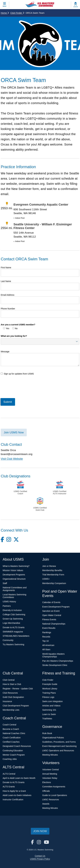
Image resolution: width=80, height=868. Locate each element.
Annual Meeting (50, 774)
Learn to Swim (49, 714)
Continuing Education (13, 751)
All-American (48, 645)
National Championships (54, 624)
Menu (5, 6)
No (15, 328)
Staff (5, 583)
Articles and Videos (51, 706)
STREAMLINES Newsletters (16, 636)
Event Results (49, 628)
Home (5, 13)
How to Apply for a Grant (14, 791)
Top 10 (46, 641)
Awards (46, 804)
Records (46, 637)
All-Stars (46, 649)
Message (5, 352)
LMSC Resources (51, 800)
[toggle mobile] (5, 5)
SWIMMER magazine (13, 632)
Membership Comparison (54, 583)
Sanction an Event (51, 611)
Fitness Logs (48, 697)
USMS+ (46, 579)
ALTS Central (9, 774)
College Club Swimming (14, 614)
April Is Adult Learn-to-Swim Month (19, 778)
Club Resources (10, 693)
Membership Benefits (52, 570)
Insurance (7, 701)
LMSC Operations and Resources (58, 751)
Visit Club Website (12, 459)
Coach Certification (12, 738)
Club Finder (17, 13)
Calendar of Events (51, 602)
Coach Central (10, 725)
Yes (6, 328)
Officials (46, 791)
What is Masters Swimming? (16, 566)
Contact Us (40, 856)
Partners (7, 606)
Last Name (6, 281)
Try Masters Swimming (14, 644)
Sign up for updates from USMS (17, 374)
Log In (76, 7)
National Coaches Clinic (14, 733)
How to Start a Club (12, 684)
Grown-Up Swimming (13, 619)
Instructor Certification (13, 800)
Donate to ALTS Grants (14, 627)
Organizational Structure (14, 579)
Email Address (8, 295)
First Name (6, 268)
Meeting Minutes (50, 755)
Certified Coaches (11, 742)
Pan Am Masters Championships (58, 661)
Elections (47, 782)
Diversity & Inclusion (12, 610)
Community (8, 640)
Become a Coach (11, 729)
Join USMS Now (14, 432)
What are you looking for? (14, 336)
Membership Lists (11, 710)
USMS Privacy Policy (40, 859)
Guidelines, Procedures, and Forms (59, 742)
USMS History (9, 602)
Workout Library (50, 689)
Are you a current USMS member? (18, 325)
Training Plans (49, 693)
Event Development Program (56, 607)
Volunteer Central (51, 770)
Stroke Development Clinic (55, 665)
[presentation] (24, 386)
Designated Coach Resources (17, 746)
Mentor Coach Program (14, 755)
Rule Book (47, 733)
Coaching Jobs (10, 759)
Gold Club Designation (13, 697)
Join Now (40, 831)
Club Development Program (16, 706)
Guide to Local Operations (55, 795)
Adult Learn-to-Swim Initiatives (17, 795)
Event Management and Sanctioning (60, 746)
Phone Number (8, 309)
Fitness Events (49, 619)
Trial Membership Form (53, 575)
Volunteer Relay (50, 778)
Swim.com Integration (53, 701)
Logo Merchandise (11, 623)
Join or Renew (49, 566)
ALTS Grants (9, 787)
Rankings (47, 632)
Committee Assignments (54, 787)
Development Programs (14, 575)
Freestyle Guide (50, 684)
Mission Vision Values (13, 570)
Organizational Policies (53, 738)
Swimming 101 (49, 710)
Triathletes (47, 719)
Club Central (9, 680)
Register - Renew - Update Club (18, 689)
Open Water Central (52, 615)
